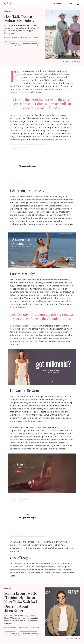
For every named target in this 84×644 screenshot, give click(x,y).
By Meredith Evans (10, 627)
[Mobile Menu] (78, 3)
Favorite (10, 44)
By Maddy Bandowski (11, 37)
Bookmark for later (28, 44)
